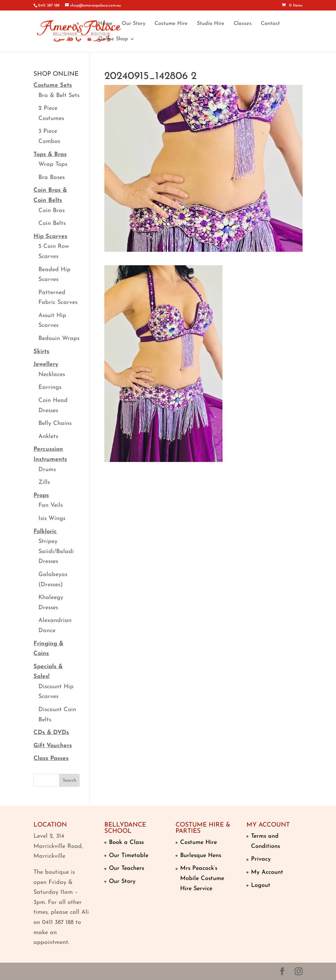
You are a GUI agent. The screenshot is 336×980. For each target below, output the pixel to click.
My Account (267, 872)
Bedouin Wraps (59, 339)
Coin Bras (52, 211)
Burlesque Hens (201, 856)
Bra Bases (52, 178)
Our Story (134, 24)
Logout (261, 885)
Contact (270, 24)
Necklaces (52, 375)
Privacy (261, 859)
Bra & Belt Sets (59, 96)
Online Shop (113, 39)
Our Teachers (126, 868)
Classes (243, 24)
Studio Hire (211, 24)
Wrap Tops (53, 164)
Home (105, 24)
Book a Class (126, 842)
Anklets (48, 437)
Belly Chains (55, 423)
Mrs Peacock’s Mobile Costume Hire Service (202, 878)
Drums (47, 470)
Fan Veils (51, 505)
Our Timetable (129, 856)
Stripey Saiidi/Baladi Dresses (56, 551)
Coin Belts (52, 223)
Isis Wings (52, 519)
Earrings (50, 387)
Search (70, 780)
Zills (44, 482)
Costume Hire (171, 24)
